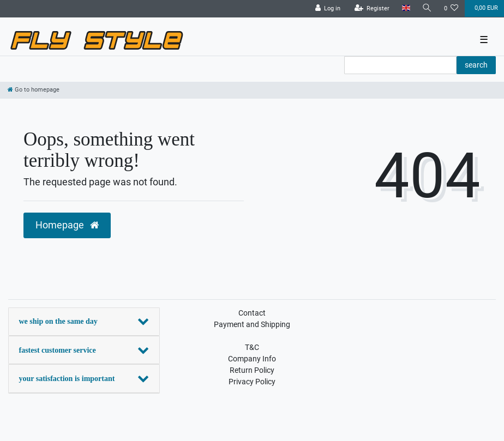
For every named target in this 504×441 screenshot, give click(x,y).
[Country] (406, 8)
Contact (252, 313)
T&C (252, 347)
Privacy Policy (252, 382)
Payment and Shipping (252, 324)
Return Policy (252, 370)
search (476, 65)
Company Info (252, 359)
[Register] (372, 9)
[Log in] (328, 9)
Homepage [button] (67, 225)
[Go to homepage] (34, 90)
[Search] (427, 8)
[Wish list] (451, 9)
